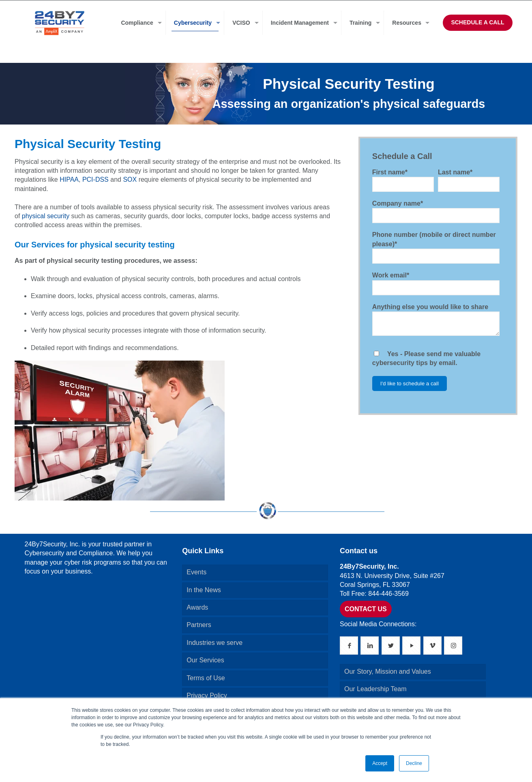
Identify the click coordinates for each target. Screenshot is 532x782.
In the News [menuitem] (204, 590)
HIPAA (69, 179)
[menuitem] (139, 23)
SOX (130, 179)
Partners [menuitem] (199, 625)
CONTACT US (366, 609)
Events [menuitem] (196, 572)
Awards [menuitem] (197, 607)
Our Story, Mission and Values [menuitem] (388, 671)
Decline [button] (414, 763)
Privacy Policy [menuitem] (207, 695)
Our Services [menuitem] (205, 660)
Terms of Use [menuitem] (206, 678)
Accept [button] (380, 763)
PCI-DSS (95, 179)
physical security (46, 216)
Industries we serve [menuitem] (215, 643)
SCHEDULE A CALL (477, 22)
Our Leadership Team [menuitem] (375, 689)
